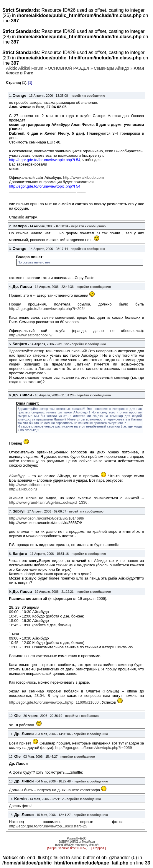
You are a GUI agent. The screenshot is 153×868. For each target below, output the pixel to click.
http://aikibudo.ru (23, 489)
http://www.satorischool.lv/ (31, 335)
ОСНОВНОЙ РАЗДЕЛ (68, 68)
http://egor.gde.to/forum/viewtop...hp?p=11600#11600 (54, 702)
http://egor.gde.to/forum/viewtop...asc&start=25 (48, 826)
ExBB (83, 838)
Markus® (93, 845)
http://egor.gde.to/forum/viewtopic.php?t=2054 (47, 309)
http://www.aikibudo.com (83, 177)
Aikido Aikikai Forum (25, 68)
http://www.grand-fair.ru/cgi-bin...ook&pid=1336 (48, 502)
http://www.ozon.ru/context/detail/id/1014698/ (47, 518)
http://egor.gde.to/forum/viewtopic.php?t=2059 (94, 748)
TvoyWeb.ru (88, 842)
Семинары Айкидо (111, 68)
